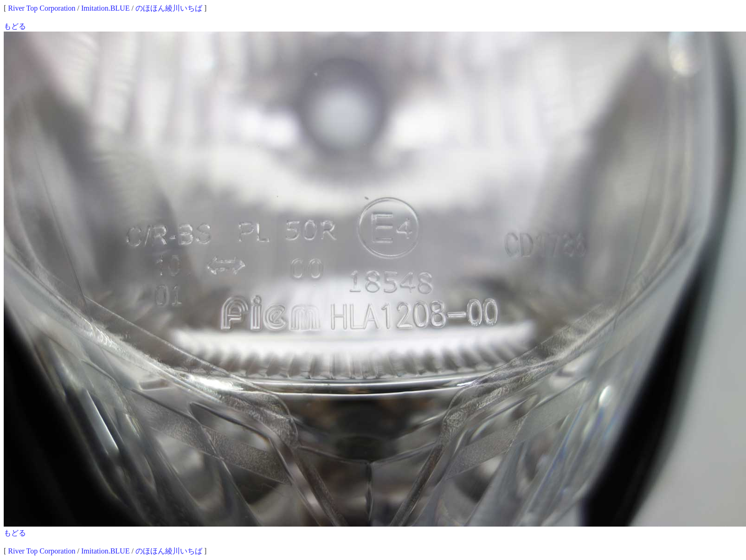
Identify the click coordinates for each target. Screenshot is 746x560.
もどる (15, 26)
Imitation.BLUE (105, 8)
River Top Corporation (42, 8)
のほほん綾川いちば (169, 8)
